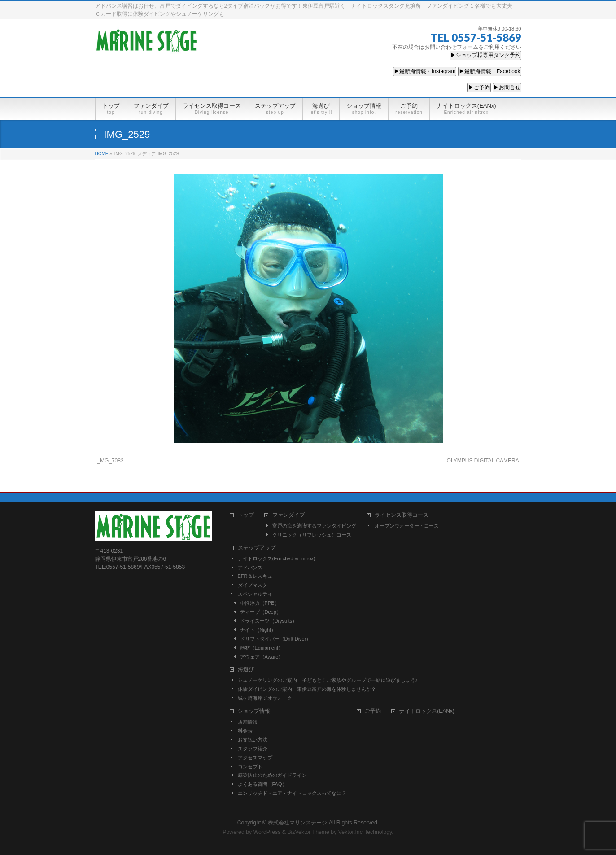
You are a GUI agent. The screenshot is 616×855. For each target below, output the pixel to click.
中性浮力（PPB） (260, 603)
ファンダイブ (288, 515)
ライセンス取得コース (402, 515)
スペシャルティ (255, 594)
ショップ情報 (254, 711)
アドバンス (250, 567)
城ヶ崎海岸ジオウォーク (265, 698)
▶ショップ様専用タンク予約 (485, 55)
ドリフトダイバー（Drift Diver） (276, 639)
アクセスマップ (255, 758)
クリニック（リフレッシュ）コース (312, 535)
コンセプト (250, 767)
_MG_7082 (110, 461)
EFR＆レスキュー (258, 576)
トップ (246, 515)
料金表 (245, 731)
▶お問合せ (507, 87)
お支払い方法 (253, 740)
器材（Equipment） (262, 648)
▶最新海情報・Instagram (425, 71)
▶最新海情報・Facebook (490, 71)
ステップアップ (257, 548)
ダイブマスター (255, 585)
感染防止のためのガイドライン (272, 775)
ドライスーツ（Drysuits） (269, 621)
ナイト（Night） (258, 630)
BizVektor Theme (308, 832)
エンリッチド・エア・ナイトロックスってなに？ (292, 793)
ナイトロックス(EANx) (427, 711)
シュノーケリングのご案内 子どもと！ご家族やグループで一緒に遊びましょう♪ (328, 680)
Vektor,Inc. (351, 832)
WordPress (267, 832)
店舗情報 (248, 722)
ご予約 (373, 711)
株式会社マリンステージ (297, 823)
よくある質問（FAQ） (262, 784)
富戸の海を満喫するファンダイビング (314, 526)
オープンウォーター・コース (407, 526)
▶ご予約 (479, 87)
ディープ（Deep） (261, 612)
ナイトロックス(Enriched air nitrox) (277, 558)
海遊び (246, 670)
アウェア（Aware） (262, 657)
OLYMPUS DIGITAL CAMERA (483, 461)
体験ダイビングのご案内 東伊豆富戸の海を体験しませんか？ (307, 689)
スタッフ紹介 (253, 749)
